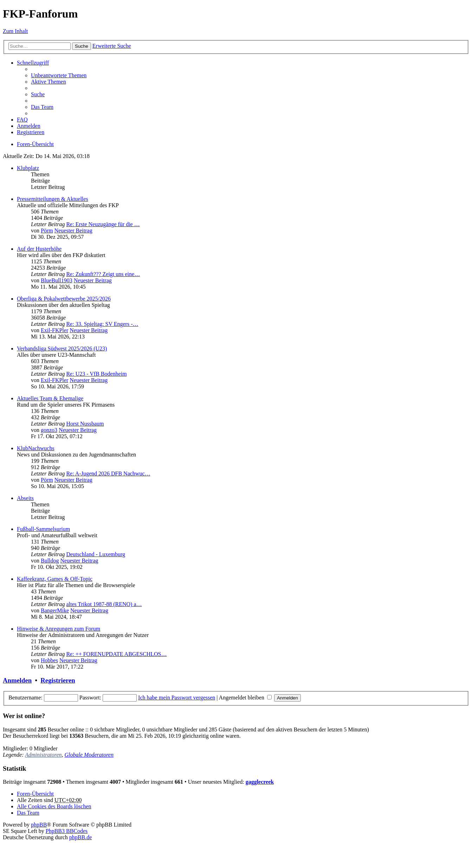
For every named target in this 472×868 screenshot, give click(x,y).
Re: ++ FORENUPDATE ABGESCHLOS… (116, 654)
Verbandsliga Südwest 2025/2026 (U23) (62, 348)
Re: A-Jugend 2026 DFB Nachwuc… (108, 474)
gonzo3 (49, 430)
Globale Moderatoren (89, 755)
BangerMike (55, 610)
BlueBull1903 (57, 280)
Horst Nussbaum (85, 424)
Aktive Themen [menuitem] (49, 82)
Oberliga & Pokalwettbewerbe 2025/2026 (64, 299)
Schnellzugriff (33, 63)
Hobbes (49, 660)
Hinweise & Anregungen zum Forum (59, 629)
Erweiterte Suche (112, 46)
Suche (82, 46)
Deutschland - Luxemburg (96, 554)
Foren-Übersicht (35, 794)
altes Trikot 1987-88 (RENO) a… (104, 604)
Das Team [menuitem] (42, 107)
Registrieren (58, 680)
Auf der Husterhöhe (39, 249)
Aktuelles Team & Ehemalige (50, 398)
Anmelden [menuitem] (29, 126)
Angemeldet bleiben (245, 698)
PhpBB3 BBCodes (67, 831)
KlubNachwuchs (36, 448)
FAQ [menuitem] (22, 120)
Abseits (25, 498)
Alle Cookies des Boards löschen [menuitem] (54, 806)
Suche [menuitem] (38, 94)
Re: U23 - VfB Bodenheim (96, 374)
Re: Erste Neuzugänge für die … (103, 224)
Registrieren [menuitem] (31, 132)
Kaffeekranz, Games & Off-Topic (55, 579)
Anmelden (17, 680)
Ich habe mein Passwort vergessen (177, 698)
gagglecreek (260, 782)
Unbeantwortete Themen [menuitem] (59, 75)
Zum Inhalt (15, 31)
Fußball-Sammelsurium (43, 529)
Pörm (47, 231)
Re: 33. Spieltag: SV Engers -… (102, 324)
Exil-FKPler (54, 330)
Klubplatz (28, 168)
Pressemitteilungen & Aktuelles (53, 199)
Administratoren (43, 755)
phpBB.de (80, 837)
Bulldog (50, 561)
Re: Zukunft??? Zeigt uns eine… (103, 274)
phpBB (39, 825)
